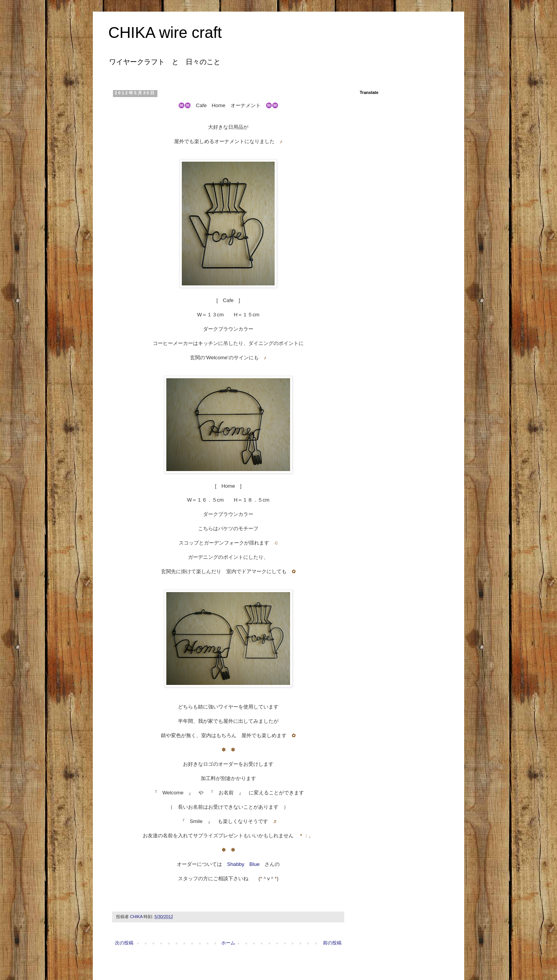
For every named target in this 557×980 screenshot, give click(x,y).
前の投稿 (332, 943)
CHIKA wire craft (165, 32)
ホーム (228, 943)
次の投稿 (124, 943)
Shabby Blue (243, 864)
